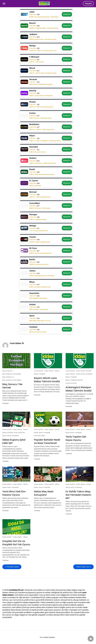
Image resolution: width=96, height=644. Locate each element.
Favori (88, 3)
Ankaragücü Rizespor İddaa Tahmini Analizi (79, 389)
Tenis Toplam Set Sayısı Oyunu (76, 438)
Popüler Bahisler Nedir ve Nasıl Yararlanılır (47, 441)
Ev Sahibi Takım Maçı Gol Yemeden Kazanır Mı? (78, 495)
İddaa (57, 371)
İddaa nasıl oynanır (84, 374)
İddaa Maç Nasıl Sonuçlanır (44, 493)
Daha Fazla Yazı (83, 567)
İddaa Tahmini (40, 374)
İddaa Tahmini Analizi (74, 380)
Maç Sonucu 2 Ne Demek (12, 380)
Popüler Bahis (71, 383)
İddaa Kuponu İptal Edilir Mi (14, 433)
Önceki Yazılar (13, 567)
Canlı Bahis (39, 371)
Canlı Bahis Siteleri (84, 371)
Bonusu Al (67, 14)
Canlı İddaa (49, 371)
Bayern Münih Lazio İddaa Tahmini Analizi (47, 380)
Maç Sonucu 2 (8, 377)
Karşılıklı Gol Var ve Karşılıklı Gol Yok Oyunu (16, 543)
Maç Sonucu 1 (8, 371)
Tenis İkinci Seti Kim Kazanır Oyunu (14, 493)
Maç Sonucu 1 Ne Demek (12, 374)
